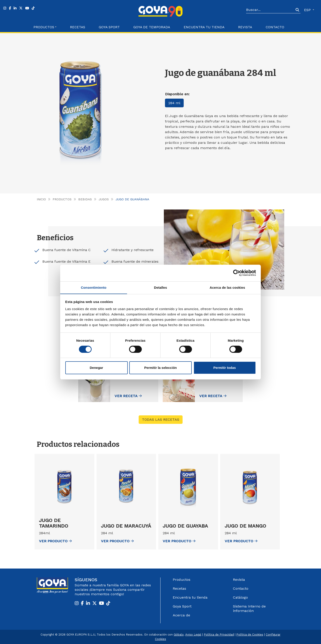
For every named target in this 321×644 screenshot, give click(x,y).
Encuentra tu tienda (190, 597)
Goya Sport (109, 27)
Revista (245, 27)
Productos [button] (44, 27)
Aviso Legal (193, 635)
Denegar (96, 368)
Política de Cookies (250, 635)
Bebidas (85, 199)
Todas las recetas (161, 420)
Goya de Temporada (152, 27)
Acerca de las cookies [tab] (227, 287)
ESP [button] (308, 10)
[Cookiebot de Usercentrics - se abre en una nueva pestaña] (236, 273)
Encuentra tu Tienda (204, 27)
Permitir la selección (160, 368)
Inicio (41, 199)
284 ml (174, 103)
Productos (62, 199)
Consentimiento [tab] (94, 287)
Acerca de (181, 615)
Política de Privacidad (219, 635)
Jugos (104, 199)
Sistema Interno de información (249, 608)
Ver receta (127, 396)
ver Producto (55, 541)
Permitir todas (225, 368)
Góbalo (179, 635)
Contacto (275, 27)
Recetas (78, 27)
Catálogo (240, 597)
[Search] (270, 10)
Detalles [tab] (160, 287)
